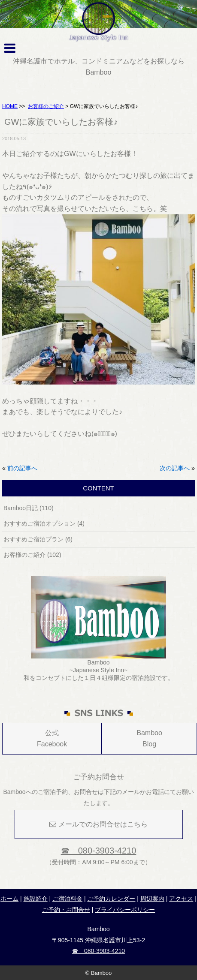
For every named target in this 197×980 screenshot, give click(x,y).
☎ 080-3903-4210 (99, 851)
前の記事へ (22, 468)
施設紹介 (36, 899)
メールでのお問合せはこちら (98, 824)
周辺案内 (152, 899)
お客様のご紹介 (46, 106)
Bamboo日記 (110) (29, 508)
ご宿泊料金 (67, 899)
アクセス (181, 899)
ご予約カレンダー (111, 899)
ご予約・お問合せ (66, 910)
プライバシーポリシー (125, 910)
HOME (10, 106)
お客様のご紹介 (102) (32, 555)
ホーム (9, 899)
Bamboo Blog (149, 738)
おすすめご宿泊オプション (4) (44, 523)
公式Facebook (52, 738)
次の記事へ (175, 468)
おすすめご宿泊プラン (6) (38, 539)
